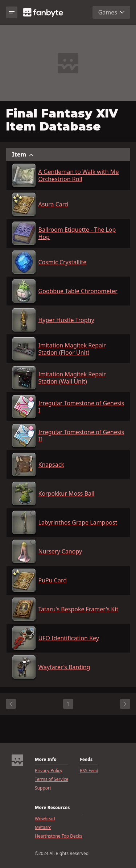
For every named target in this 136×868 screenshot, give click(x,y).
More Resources (52, 808)
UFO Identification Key (69, 638)
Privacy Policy (49, 771)
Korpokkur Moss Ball (67, 493)
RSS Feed (89, 771)
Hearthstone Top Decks (59, 836)
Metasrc (43, 828)
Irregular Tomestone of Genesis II (81, 436)
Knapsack (51, 465)
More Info (46, 760)
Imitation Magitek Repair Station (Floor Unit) (72, 349)
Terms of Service (51, 779)
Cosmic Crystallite (63, 262)
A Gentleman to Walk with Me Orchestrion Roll (79, 175)
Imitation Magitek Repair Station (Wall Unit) (72, 378)
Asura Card (53, 204)
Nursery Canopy (60, 551)
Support (43, 788)
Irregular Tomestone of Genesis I (81, 407)
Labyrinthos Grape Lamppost (78, 522)
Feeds (86, 760)
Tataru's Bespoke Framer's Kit (79, 609)
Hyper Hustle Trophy (66, 320)
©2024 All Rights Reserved (62, 854)
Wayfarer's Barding (64, 667)
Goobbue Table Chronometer (78, 291)
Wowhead (45, 819)
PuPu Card (53, 580)
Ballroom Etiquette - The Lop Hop (77, 233)
